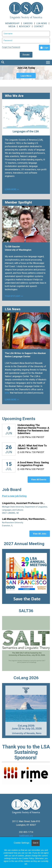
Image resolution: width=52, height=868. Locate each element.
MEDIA (12, 27)
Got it (35, 843)
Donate (26, 55)
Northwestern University (13, 523)
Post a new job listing (14, 496)
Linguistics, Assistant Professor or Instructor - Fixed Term (23, 503)
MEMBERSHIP (12, 23)
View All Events (39, 480)
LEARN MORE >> (12, 189)
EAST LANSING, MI (11, 513)
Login (46, 48)
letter (7, 393)
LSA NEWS (42, 23)
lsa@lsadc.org (26, 836)
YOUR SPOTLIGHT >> (14, 296)
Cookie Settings (21, 843)
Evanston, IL (8, 526)
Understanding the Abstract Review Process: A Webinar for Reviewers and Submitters (33, 429)
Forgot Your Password (11, 47)
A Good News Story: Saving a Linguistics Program (33, 464)
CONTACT (39, 27)
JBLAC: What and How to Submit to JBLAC (32, 447)
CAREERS (28, 23)
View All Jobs (40, 534)
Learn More (26, 76)
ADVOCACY (25, 27)
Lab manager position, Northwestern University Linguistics (23, 519)
